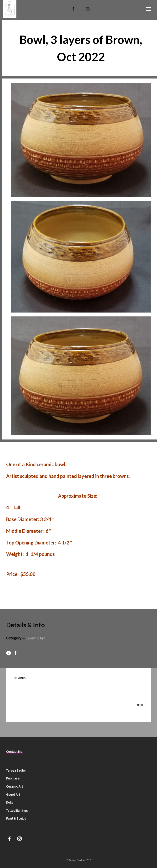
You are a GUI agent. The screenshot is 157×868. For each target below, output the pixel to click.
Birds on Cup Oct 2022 (74, 681)
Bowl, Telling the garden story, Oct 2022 (83, 708)
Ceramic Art (35, 638)
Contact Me (14, 752)
